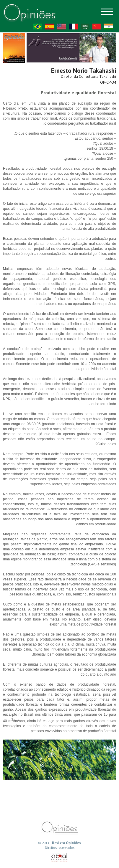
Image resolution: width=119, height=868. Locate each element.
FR (73, 27)
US (61, 27)
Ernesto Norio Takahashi (84, 71)
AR (85, 27)
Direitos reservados (60, 848)
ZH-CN (97, 27)
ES (50, 27)
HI (109, 27)
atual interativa (60, 858)
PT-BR (38, 27)
